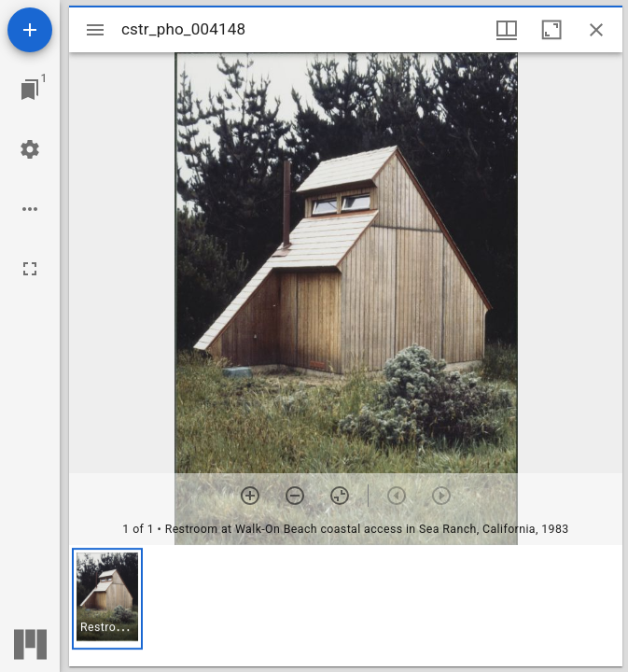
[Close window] (596, 30)
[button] (107, 599)
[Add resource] (30, 30)
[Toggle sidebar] (95, 30)
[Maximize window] (551, 30)
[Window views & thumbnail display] (507, 30)
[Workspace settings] (30, 149)
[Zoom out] (295, 496)
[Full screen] (30, 269)
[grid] (346, 606)
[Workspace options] (30, 209)
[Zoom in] (250, 496)
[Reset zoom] (340, 496)
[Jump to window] (30, 90)
